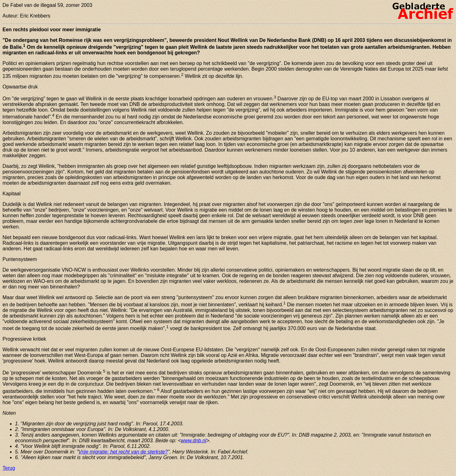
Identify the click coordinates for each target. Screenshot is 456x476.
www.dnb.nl (194, 441)
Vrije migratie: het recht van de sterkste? (123, 452)
